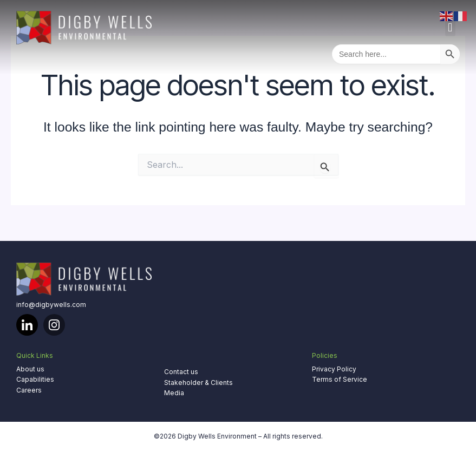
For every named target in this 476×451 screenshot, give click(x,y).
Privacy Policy (334, 369)
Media (174, 393)
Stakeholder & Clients (198, 383)
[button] (450, 27)
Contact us (181, 372)
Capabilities (35, 379)
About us (30, 369)
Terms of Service (340, 379)
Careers (29, 390)
